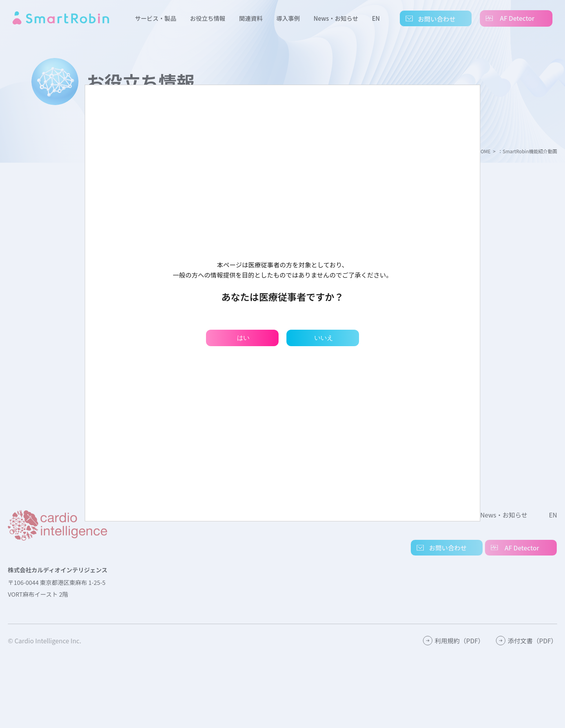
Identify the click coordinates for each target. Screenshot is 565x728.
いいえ (324, 338)
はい (243, 338)
